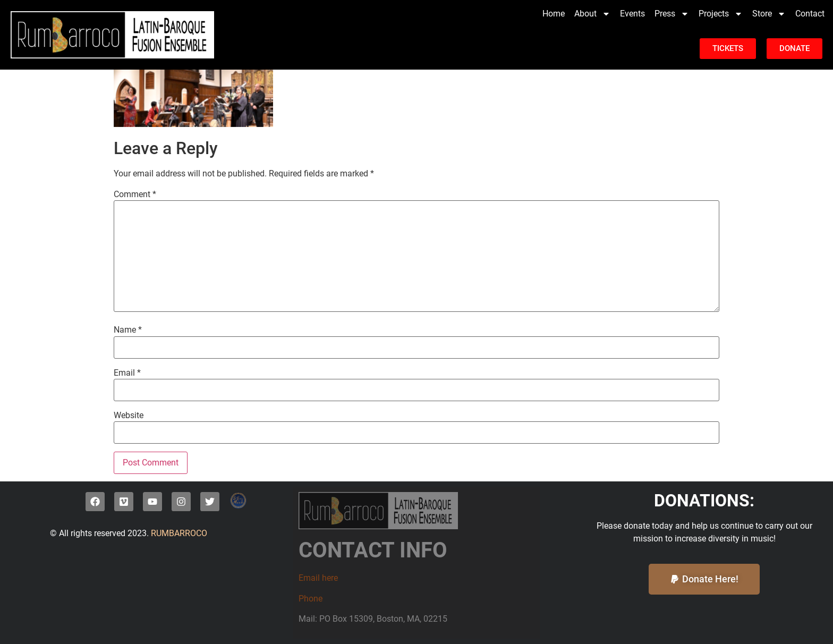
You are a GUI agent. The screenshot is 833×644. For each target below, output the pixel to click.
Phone (311, 599)
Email (127, 373)
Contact (810, 14)
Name (128, 330)
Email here (318, 578)
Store (769, 14)
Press (672, 14)
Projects (721, 14)
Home (554, 14)
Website (129, 416)
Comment (135, 194)
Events (632, 14)
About (592, 14)
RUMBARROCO (178, 533)
